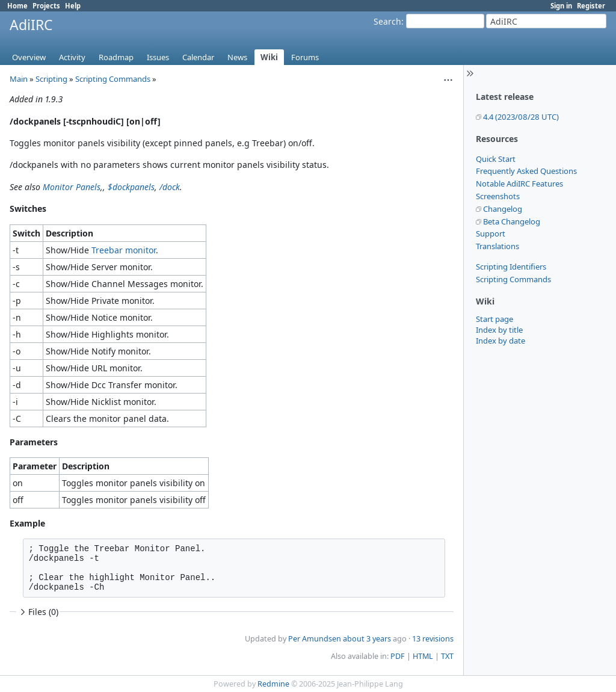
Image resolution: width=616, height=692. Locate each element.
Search (387, 21)
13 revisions (433, 639)
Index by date (500, 341)
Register (591, 6)
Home (17, 6)
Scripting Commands (513, 279)
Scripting (51, 79)
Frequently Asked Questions (526, 171)
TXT (447, 656)
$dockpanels (131, 187)
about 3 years (367, 639)
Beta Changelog (512, 221)
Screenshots (498, 196)
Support (491, 233)
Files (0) (38, 612)
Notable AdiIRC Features (519, 184)
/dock (170, 187)
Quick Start (496, 159)
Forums (305, 57)
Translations (497, 246)
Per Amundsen (315, 639)
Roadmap (116, 57)
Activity (72, 57)
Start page (494, 319)
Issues (158, 57)
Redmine (273, 684)
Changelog (503, 209)
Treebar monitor (124, 250)
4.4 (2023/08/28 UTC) (521, 117)
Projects (46, 6)
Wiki (269, 57)
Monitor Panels (72, 187)
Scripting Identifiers (511, 267)
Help (73, 6)
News (237, 57)
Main (19, 79)
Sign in (561, 6)
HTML (423, 656)
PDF (398, 656)
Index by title (499, 330)
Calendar (198, 57)
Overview (29, 57)
